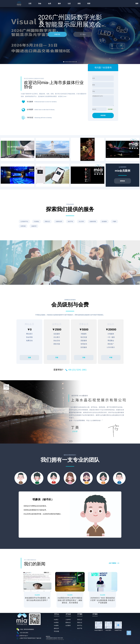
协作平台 (80, 625)
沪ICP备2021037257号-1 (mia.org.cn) (55, 639)
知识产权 (80, 628)
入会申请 (68, 620)
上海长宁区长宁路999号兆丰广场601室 (30, 638)
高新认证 (80, 622)
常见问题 (56, 631)
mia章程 (56, 622)
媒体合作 (56, 628)
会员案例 (68, 625)
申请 (111, 358)
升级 (57, 358)
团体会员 (68, 622)
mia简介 (56, 620)
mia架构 (56, 625)
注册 (29, 358)
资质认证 (80, 620)
